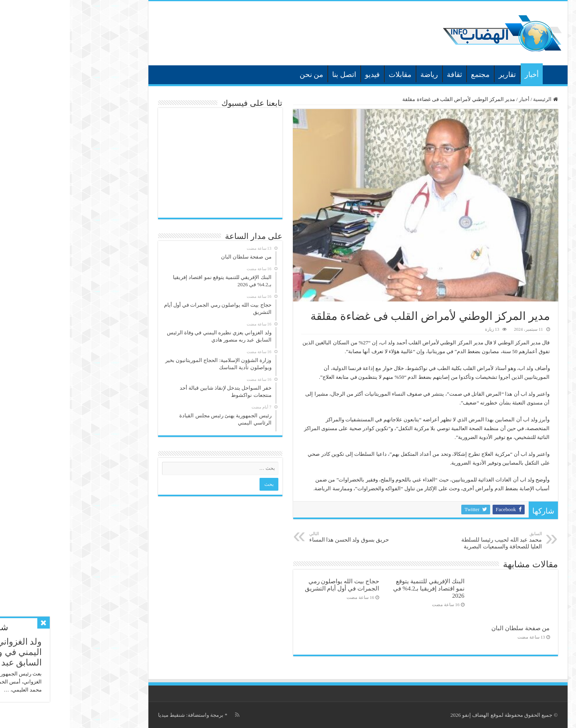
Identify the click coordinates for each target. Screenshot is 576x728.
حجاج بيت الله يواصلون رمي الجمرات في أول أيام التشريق (272, 585)
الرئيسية (483, 74)
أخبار (462, 75)
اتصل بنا (274, 75)
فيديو (303, 75)
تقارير (437, 75)
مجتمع (411, 75)
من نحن (242, 75)
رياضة (359, 75)
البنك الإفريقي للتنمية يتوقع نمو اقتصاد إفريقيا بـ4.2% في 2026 (359, 588)
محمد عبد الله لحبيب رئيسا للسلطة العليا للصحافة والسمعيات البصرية (431, 540)
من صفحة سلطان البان (451, 628)
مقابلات (330, 75)
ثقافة (385, 75)
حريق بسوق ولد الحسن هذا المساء (281, 537)
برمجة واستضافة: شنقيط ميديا (121, 715)
